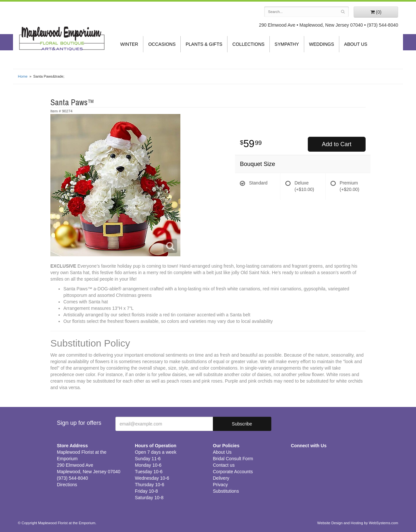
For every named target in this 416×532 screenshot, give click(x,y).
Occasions (162, 44)
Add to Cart (337, 144)
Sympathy (287, 44)
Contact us (224, 465)
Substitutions (226, 491)
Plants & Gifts (204, 44)
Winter (129, 44)
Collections (248, 44)
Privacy (220, 485)
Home (23, 76)
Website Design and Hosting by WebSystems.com (358, 523)
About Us (356, 44)
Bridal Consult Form (233, 459)
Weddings (322, 44)
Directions (67, 485)
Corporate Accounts (233, 472)
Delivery (221, 478)
